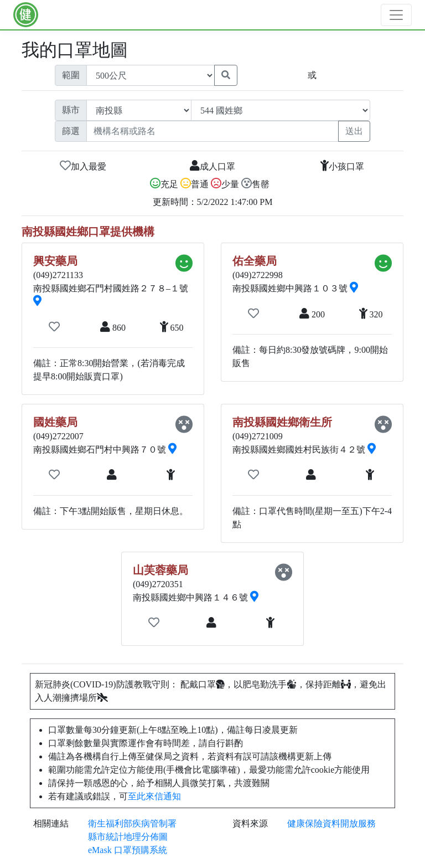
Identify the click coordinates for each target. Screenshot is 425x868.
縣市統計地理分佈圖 (128, 837)
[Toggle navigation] (396, 15)
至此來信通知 (154, 796)
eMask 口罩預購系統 (128, 850)
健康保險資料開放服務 (331, 823)
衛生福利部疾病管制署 (132, 823)
